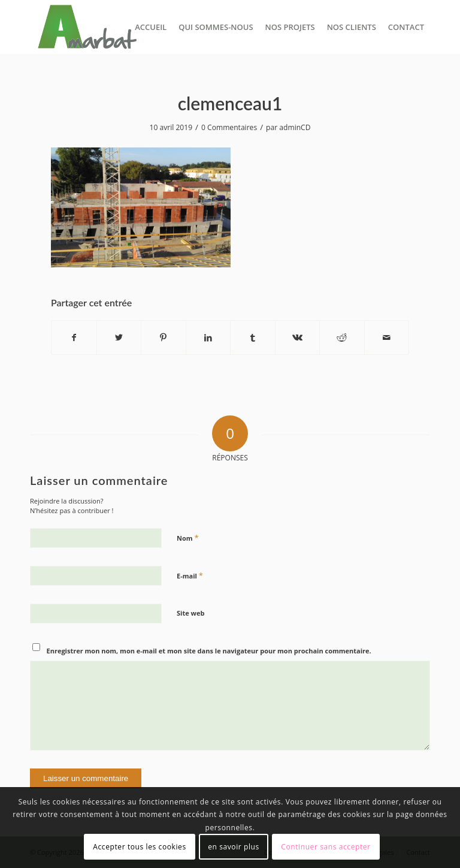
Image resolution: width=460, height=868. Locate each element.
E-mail (190, 575)
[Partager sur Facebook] (74, 337)
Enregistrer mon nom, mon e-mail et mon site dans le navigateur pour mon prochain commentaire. (209, 651)
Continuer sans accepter (326, 847)
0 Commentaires (229, 127)
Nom (188, 538)
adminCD (295, 127)
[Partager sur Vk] (298, 337)
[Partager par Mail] (387, 337)
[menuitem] (151, 27)
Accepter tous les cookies (139, 847)
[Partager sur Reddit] (342, 337)
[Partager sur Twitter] (119, 337)
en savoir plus (234, 847)
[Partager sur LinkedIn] (208, 337)
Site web (190, 613)
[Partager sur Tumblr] (253, 337)
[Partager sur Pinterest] (164, 337)
